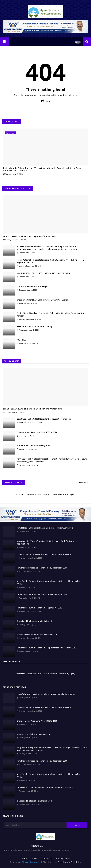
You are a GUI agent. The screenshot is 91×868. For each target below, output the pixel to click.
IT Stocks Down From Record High (32, 286)
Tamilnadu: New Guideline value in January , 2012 (39, 608)
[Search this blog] (35, 825)
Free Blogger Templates (69, 862)
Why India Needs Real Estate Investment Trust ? (38, 634)
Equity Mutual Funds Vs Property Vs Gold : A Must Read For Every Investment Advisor (52, 314)
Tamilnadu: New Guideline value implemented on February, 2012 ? (47, 648)
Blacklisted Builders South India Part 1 (34, 621)
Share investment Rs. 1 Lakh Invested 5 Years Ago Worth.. (43, 300)
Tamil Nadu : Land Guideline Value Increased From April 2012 (45, 528)
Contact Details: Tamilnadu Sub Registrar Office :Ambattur (30, 236)
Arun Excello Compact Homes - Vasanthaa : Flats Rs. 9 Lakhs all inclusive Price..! (50, 582)
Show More (83, 482)
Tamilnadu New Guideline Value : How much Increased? (42, 594)
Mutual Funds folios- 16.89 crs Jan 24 (33, 445)
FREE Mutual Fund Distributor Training (35, 326)
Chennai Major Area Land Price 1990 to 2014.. (37, 432)
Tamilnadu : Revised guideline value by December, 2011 (42, 568)
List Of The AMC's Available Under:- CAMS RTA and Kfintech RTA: (32, 409)
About (34, 859)
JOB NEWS (21, 340)
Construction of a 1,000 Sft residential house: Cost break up (44, 419)
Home (46, 101)
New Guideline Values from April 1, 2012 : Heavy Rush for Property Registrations (47, 542)
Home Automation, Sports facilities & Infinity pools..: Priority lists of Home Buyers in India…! (51, 261)
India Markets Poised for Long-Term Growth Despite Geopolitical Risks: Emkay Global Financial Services (43, 170)
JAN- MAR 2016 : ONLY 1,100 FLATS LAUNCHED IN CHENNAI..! (45, 273)
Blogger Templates (31, 862)
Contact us (47, 859)
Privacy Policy (63, 859)
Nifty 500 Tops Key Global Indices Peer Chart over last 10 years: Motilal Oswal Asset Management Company (52, 460)
